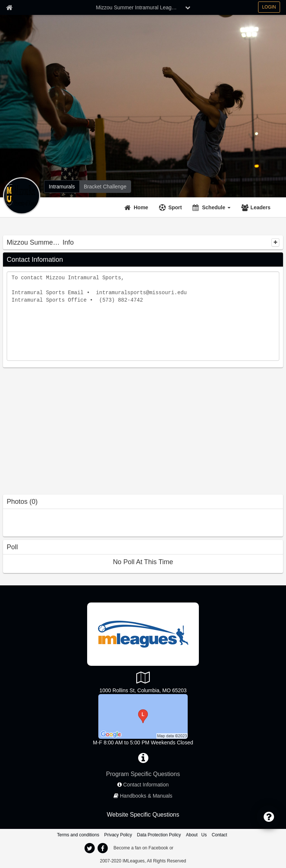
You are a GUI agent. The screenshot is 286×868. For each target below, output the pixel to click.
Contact (220, 835)
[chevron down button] (188, 7)
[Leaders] (257, 207)
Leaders (261, 207)
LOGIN (269, 7)
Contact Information (146, 785)
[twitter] (89, 848)
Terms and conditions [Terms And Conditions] (78, 835)
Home (141, 207)
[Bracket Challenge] (105, 187)
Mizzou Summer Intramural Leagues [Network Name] (138, 7)
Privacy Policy (118, 835)
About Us (196, 835)
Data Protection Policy (159, 835)
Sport (175, 207)
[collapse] (275, 242)
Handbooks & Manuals (146, 796)
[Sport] (171, 207)
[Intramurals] (62, 187)
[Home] (137, 207)
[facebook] (102, 848)
